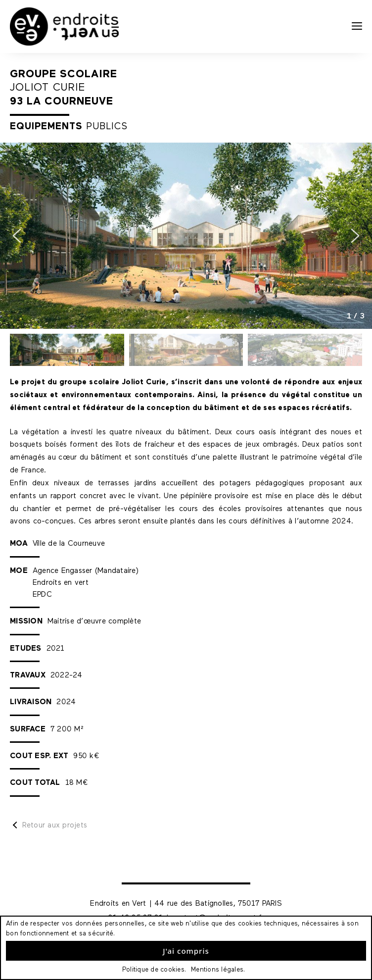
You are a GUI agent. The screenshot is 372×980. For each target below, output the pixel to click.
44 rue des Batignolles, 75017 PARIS (218, 903)
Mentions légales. (218, 970)
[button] (17, 236)
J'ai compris (186, 951)
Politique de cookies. (154, 970)
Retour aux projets (55, 825)
